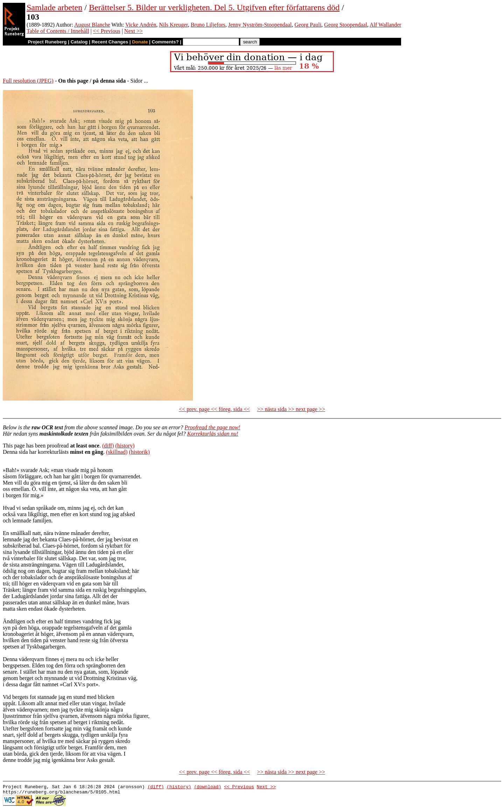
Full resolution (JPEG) (28, 81)
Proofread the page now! (212, 427)
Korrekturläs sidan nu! (213, 434)
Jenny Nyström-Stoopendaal (260, 25)
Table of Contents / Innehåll (58, 31)
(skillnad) (117, 452)
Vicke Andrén (141, 25)
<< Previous (107, 31)
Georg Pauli (308, 25)
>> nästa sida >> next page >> (291, 409)
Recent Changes (110, 42)
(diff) (108, 446)
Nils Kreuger (173, 25)
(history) (125, 446)
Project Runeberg (47, 42)
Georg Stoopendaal (346, 25)
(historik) (139, 452)
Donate (140, 42)
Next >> (134, 31)
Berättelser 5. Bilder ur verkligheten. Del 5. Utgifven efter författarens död (214, 7)
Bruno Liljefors (208, 25)
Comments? (165, 42)
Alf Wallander (385, 25)
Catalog (79, 42)
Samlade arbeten (54, 7)
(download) (208, 787)
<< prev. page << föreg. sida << (214, 409)
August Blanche (92, 25)
